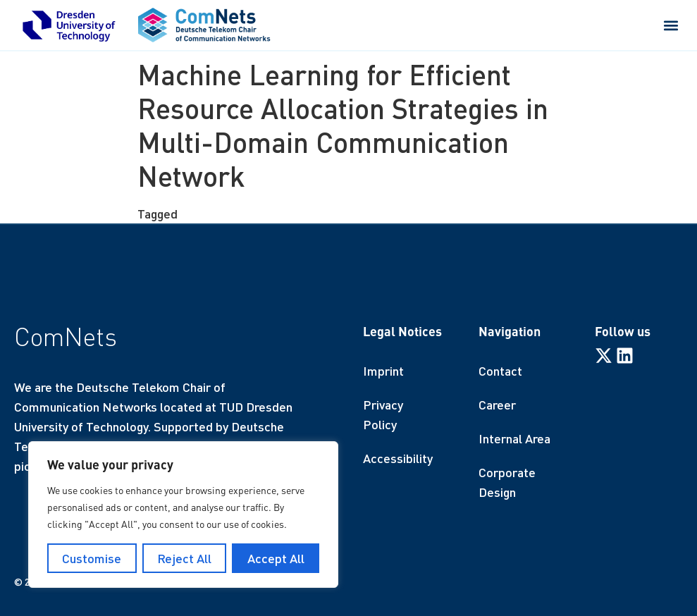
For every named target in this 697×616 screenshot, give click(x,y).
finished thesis (221, 214)
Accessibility (398, 458)
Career (497, 405)
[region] (183, 515)
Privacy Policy (383, 414)
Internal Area (514, 438)
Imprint (383, 371)
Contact (500, 371)
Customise (92, 558)
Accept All (276, 558)
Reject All (184, 558)
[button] (671, 25)
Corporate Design (507, 482)
